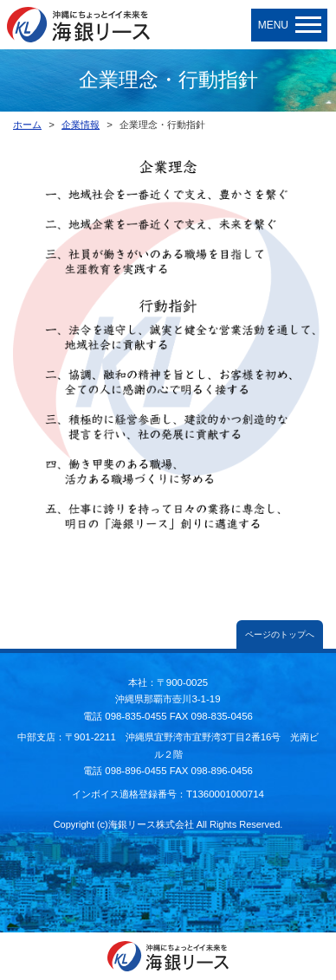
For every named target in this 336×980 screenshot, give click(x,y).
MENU (290, 25)
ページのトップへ (280, 634)
